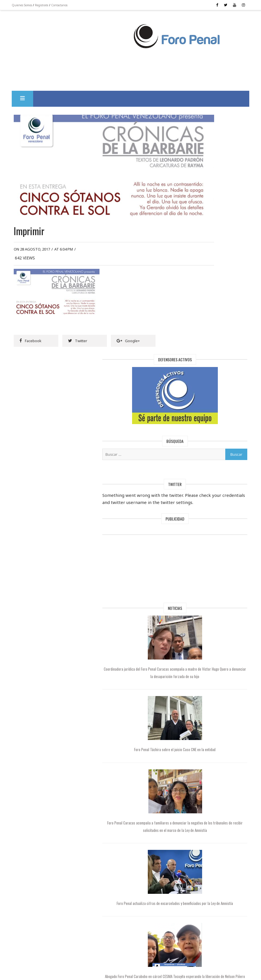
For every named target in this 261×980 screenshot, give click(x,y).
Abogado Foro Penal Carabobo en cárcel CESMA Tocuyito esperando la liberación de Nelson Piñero (212, 743)
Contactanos (71, 5)
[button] (34, 96)
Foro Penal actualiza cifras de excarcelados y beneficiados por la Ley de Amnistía (212, 667)
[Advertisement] (90, 35)
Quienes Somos (34, 5)
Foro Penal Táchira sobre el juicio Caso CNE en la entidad (212, 507)
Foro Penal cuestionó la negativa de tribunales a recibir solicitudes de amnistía (212, 819)
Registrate (53, 5)
